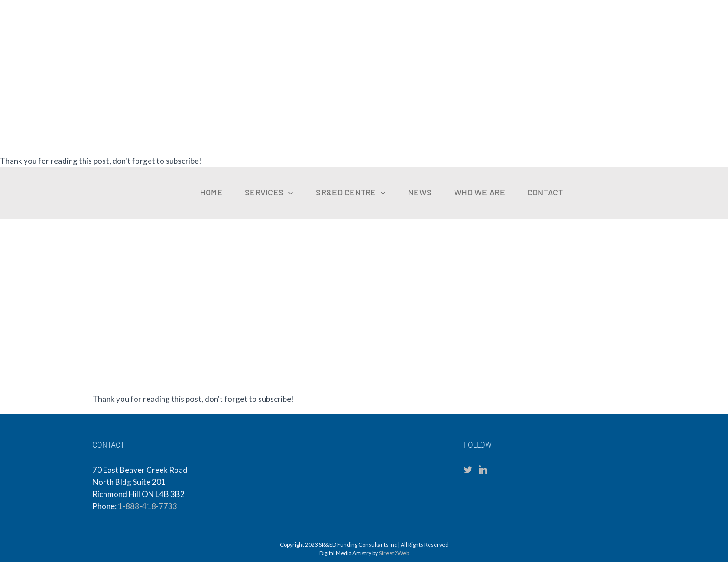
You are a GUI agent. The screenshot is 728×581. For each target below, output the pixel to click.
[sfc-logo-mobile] (44, 174)
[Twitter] (468, 470)
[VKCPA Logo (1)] (647, 180)
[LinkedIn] (483, 470)
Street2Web (394, 553)
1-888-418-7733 (148, 506)
